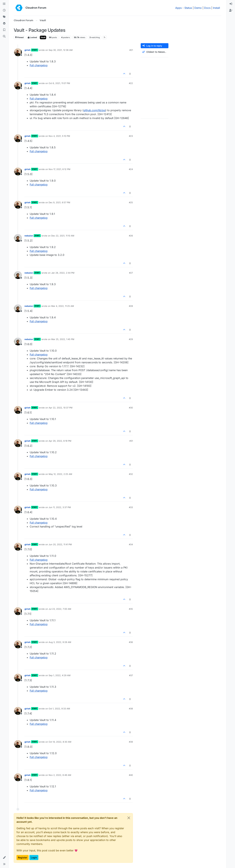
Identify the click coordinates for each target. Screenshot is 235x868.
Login (34, 857)
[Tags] (4, 17)
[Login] (231, 4)
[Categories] (4, 4)
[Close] (129, 818)
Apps (178, 8)
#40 (131, 775)
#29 (131, 339)
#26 (131, 236)
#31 (131, 441)
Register (23, 857)
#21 (131, 50)
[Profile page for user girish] (18, 52)
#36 (131, 642)
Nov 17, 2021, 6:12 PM (59, 169)
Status (188, 8)
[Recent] (4, 10)
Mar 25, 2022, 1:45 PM (63, 339)
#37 (131, 675)
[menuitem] (231, 4)
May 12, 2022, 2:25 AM (60, 474)
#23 (131, 136)
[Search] (4, 36)
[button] (4, 858)
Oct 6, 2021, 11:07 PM (59, 83)
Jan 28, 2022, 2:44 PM (63, 273)
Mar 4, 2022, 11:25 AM (63, 306)
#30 (131, 408)
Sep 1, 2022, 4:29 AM (60, 675)
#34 (131, 544)
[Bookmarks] (4, 30)
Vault (43, 37)
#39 (131, 742)
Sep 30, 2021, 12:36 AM (61, 50)
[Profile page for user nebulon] (18, 238)
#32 (131, 474)
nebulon (29, 236)
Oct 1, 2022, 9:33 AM (59, 709)
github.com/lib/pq (94, 110)
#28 (131, 306)
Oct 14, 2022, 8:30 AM (60, 742)
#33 (131, 507)
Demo (198, 8)
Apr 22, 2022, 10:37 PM (61, 408)
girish (27, 50)
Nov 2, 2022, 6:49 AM (60, 775)
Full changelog (39, 65)
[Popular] (4, 23)
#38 (131, 709)
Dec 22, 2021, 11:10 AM (63, 236)
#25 (131, 202)
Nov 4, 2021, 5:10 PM (59, 136)
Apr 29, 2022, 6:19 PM (60, 441)
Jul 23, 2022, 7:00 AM (60, 609)
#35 (131, 609)
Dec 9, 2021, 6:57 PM (59, 202)
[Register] (231, 10)
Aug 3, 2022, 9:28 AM (60, 642)
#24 (131, 169)
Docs (207, 8)
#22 (131, 83)
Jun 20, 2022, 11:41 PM (60, 544)
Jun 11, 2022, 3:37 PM (60, 507)
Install (216, 8)
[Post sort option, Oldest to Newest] (155, 52)
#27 (131, 273)
